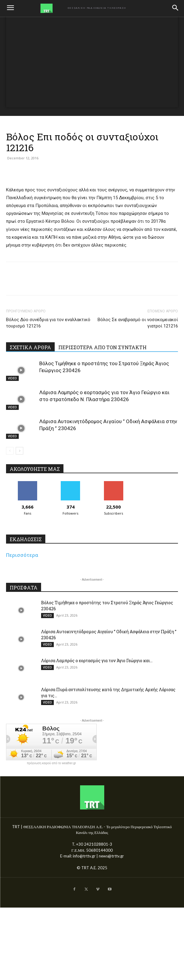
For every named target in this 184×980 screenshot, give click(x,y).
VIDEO (12, 378)
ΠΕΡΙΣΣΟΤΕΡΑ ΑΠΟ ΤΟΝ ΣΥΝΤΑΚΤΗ (102, 347)
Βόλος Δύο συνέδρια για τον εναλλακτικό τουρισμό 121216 (48, 323)
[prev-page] (10, 451)
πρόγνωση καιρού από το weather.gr (52, 763)
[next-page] (19, 451)
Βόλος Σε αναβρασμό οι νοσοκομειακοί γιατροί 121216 (138, 323)
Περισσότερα (22, 555)
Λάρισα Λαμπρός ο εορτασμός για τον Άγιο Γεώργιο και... (97, 661)
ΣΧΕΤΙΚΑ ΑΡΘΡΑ (30, 347)
